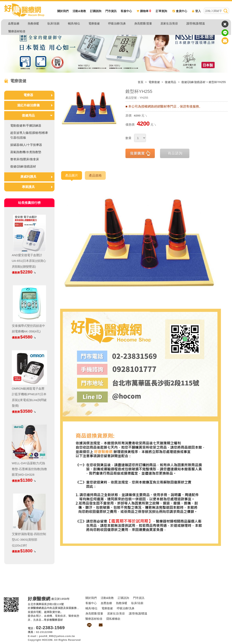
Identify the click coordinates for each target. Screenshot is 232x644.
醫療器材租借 (17, 31)
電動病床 (60, 616)
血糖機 (48, 616)
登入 (196, 11)
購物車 (144, 11)
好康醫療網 (39, 599)
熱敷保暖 (33, 23)
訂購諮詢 (96, 11)
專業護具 (28, 187)
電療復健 (94, 23)
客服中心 (126, 11)
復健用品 (171, 82)
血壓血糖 (14, 23)
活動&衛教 (79, 11)
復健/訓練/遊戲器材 (193, 82)
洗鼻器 (37, 620)
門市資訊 (111, 11)
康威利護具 (28, 177)
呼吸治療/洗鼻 (117, 23)
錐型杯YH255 (217, 82)
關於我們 (63, 11)
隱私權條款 (113, 619)
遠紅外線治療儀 (28, 105)
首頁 (141, 82)
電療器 (28, 95)
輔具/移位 (74, 23)
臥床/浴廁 (53, 23)
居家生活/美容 (169, 23)
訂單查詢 (161, 11)
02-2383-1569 (50, 628)
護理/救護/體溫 (196, 23)
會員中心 (180, 11)
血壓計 (37, 616)
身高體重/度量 (143, 23)
